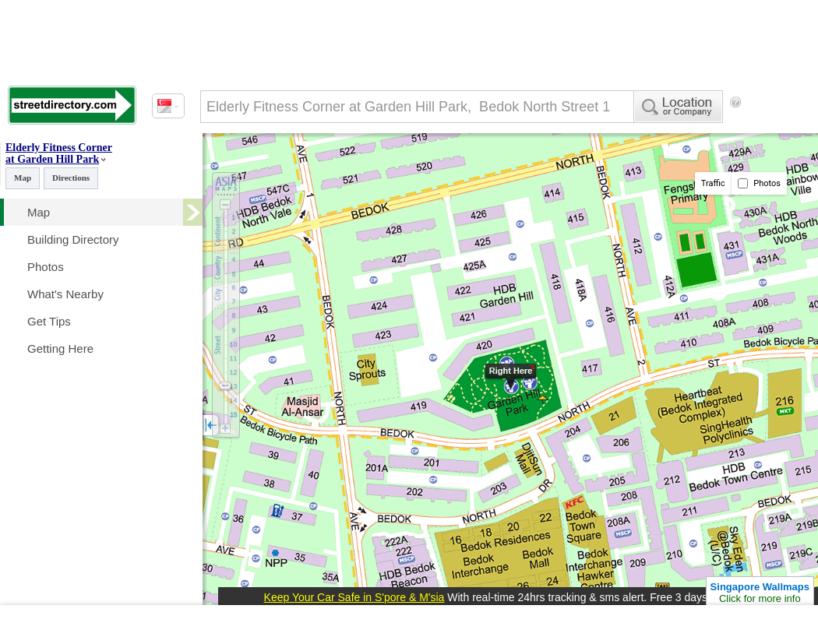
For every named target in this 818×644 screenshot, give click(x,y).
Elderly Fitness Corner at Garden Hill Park (59, 153)
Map (23, 178)
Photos (759, 183)
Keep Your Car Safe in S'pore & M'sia (354, 597)
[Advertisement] (265, 166)
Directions (71, 178)
